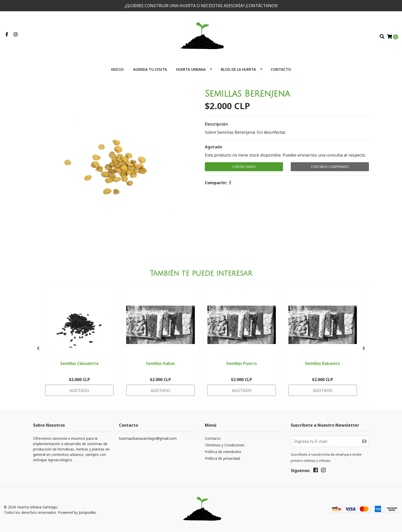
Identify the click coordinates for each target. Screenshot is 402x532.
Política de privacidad (222, 458)
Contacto (281, 69)
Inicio (117, 69)
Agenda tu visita (150, 69)
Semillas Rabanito (323, 363)
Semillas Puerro (242, 363)
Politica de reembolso (223, 452)
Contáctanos (244, 167)
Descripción (216, 124)
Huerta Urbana (191, 69)
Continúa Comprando (330, 167)
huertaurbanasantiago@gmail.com (148, 438)
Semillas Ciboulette (79, 363)
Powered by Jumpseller (77, 512)
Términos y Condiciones (225, 445)
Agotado (214, 147)
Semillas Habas (160, 363)
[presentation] (38, 348)
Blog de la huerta (238, 69)
